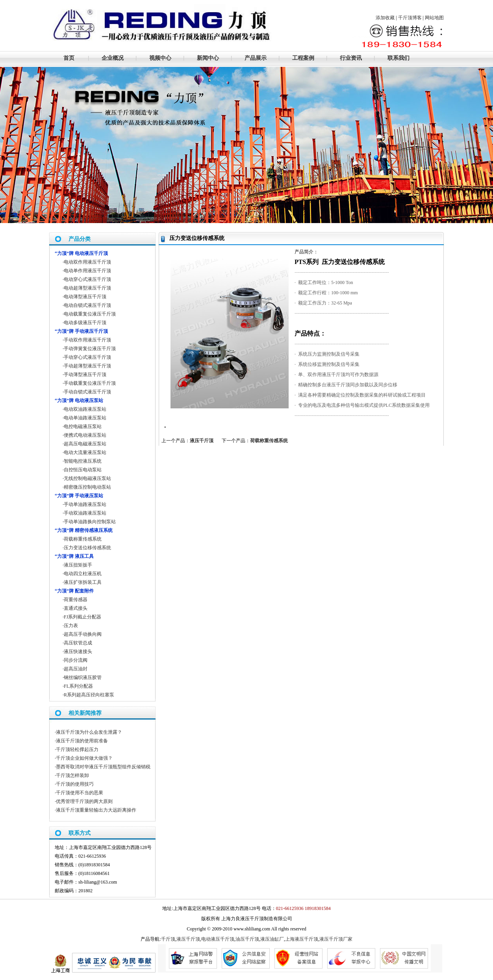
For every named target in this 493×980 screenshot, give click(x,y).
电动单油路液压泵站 (85, 418)
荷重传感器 (76, 600)
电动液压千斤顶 (218, 939)
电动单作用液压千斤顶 (87, 271)
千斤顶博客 (410, 18)
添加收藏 (385, 18)
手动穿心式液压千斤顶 (87, 357)
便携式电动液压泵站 (85, 435)
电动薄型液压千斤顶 (85, 297)
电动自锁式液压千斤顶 (87, 305)
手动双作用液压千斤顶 (87, 340)
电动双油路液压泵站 (85, 409)
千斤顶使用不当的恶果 (80, 793)
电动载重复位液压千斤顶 (90, 314)
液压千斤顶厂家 (336, 939)
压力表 (71, 626)
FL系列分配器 (78, 686)
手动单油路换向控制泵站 (90, 522)
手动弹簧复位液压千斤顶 (90, 349)
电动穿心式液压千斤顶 (87, 279)
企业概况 (113, 58)
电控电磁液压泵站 (83, 426)
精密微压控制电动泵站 (87, 487)
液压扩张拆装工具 (83, 582)
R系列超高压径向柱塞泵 (89, 695)
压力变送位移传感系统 (87, 548)
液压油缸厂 (272, 939)
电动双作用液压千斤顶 (87, 262)
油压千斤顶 (247, 939)
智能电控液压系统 (83, 461)
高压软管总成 (78, 643)
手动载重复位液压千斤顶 (90, 383)
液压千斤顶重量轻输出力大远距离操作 (96, 810)
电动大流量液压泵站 (85, 452)
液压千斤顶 (202, 441)
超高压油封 (76, 669)
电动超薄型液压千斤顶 (87, 288)
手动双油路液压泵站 (85, 513)
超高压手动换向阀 (83, 634)
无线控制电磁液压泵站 (87, 478)
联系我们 (398, 58)
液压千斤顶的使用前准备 (82, 741)
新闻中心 (208, 58)
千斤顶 (168, 939)
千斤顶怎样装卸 (72, 775)
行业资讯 (351, 58)
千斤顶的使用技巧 (75, 784)
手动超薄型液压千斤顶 (87, 366)
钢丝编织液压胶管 (83, 677)
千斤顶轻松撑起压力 (77, 749)
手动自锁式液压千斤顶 (87, 392)
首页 (69, 58)
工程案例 (303, 58)
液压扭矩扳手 (78, 565)
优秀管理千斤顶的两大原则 (84, 801)
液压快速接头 (78, 651)
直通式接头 (76, 608)
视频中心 (160, 58)
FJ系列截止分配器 (82, 617)
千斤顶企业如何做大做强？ (84, 758)
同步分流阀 (76, 660)
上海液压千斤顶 (302, 939)
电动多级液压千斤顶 (85, 323)
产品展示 (256, 58)
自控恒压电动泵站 (83, 470)
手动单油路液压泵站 (85, 504)
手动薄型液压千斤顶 (85, 375)
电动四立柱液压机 (83, 574)
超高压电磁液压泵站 (85, 444)
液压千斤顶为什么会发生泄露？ (89, 732)
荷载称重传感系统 (269, 441)
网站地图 (434, 18)
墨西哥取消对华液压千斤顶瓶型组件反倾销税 (103, 767)
